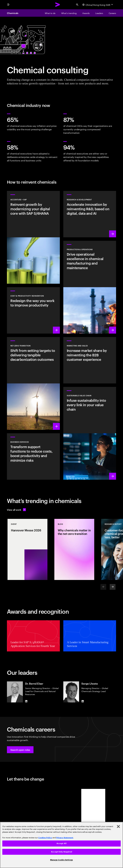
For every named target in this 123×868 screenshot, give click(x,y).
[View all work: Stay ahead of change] (16, 510)
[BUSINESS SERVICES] (33, 456)
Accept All (61, 843)
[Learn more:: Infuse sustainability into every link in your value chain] (90, 433)
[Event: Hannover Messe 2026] (27, 549)
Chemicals (13, 13)
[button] (20, 750)
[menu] (8, 5)
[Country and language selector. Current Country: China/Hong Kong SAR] (98, 5)
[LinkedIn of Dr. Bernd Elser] (26, 701)
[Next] (113, 587)
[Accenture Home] (58, 5)
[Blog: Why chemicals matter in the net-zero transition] (74, 549)
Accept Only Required (61, 852)
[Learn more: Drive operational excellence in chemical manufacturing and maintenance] (90, 287)
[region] (61, 845)
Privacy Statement (65, 838)
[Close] (118, 827)
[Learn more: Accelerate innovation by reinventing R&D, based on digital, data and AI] (90, 214)
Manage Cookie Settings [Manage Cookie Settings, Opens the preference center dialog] (61, 860)
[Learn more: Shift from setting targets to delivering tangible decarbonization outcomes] (33, 383)
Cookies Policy (45, 838)
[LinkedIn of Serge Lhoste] (83, 701)
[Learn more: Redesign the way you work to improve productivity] (33, 310)
